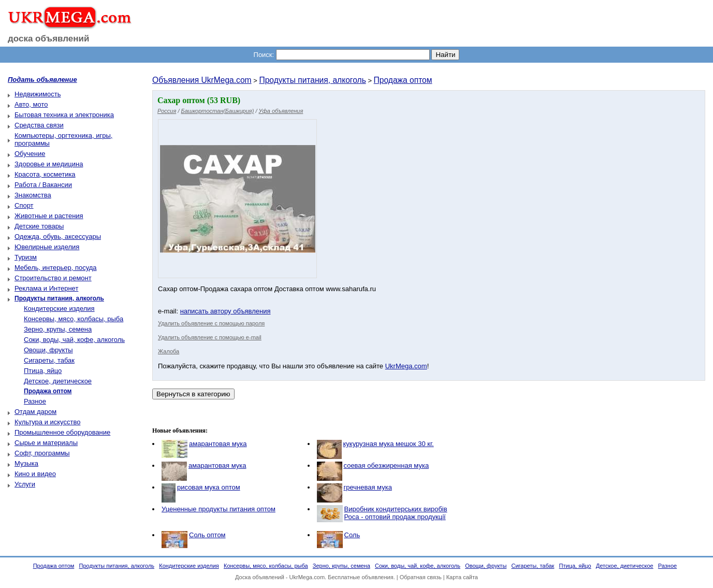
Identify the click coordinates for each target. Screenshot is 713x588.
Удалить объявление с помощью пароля (211, 323)
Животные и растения (49, 216)
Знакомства (33, 195)
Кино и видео (35, 474)
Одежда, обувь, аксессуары (58, 236)
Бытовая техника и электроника (64, 115)
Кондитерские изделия (59, 309)
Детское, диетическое (58, 381)
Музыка (26, 463)
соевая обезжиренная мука (387, 465)
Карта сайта (462, 577)
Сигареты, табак (49, 360)
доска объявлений (49, 39)
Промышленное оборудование (62, 432)
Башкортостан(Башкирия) (218, 111)
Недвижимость (38, 94)
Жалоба (169, 351)
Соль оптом (207, 535)
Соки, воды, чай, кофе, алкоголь (74, 340)
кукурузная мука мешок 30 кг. (389, 444)
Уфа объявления (281, 111)
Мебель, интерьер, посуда (56, 268)
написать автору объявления (225, 311)
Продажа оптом (403, 80)
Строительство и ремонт (53, 278)
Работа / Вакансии (43, 185)
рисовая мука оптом (209, 487)
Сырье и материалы (46, 443)
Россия (167, 111)
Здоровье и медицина (49, 164)
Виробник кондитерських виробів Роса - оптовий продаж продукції (396, 513)
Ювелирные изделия (47, 247)
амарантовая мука (218, 444)
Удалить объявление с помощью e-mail (210, 337)
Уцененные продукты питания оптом (219, 509)
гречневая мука (368, 487)
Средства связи (39, 125)
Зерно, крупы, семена (58, 329)
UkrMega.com (406, 366)
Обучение (30, 154)
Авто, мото (31, 104)
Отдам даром (35, 412)
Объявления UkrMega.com (202, 80)
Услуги (25, 484)
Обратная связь (421, 577)
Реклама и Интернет (46, 288)
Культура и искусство (47, 422)
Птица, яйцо (43, 371)
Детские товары (39, 226)
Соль (352, 535)
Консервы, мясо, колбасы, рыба (74, 319)
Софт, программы (42, 453)
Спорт (24, 205)
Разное (35, 401)
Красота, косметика (45, 174)
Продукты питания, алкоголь (312, 80)
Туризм (26, 257)
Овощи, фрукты (48, 350)
